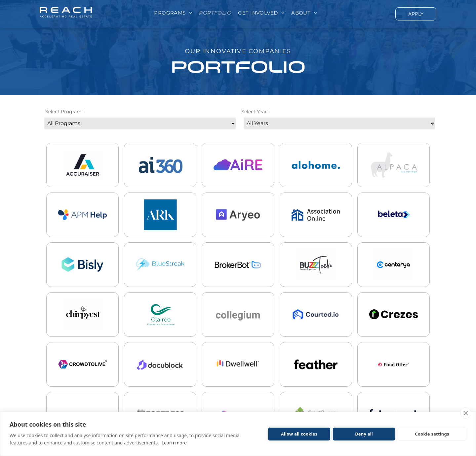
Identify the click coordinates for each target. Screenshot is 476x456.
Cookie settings (432, 434)
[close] (466, 413)
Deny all (364, 434)
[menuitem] (173, 13)
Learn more (174, 443)
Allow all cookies (299, 434)
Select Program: (64, 112)
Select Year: (255, 112)
